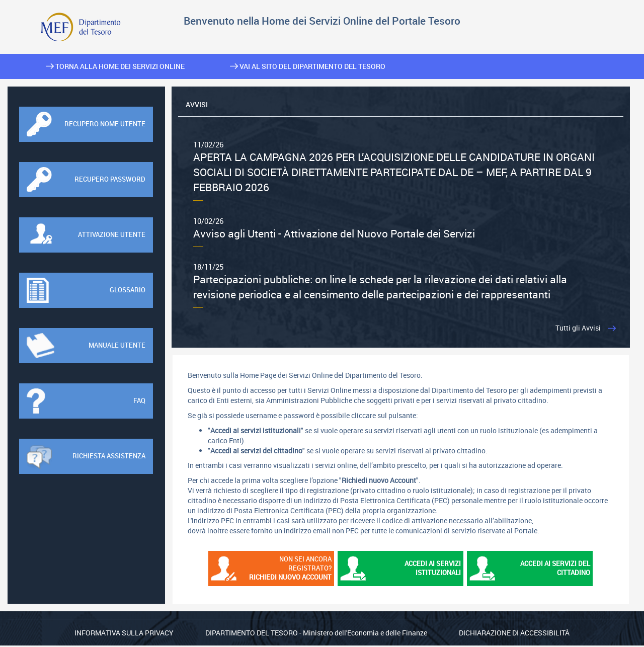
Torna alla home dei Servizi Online (115, 66)
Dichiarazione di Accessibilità (514, 634)
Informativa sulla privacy (124, 634)
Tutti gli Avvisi (576, 329)
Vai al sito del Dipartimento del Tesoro (308, 66)
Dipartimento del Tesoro (252, 634)
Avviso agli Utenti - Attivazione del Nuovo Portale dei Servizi (401, 229)
